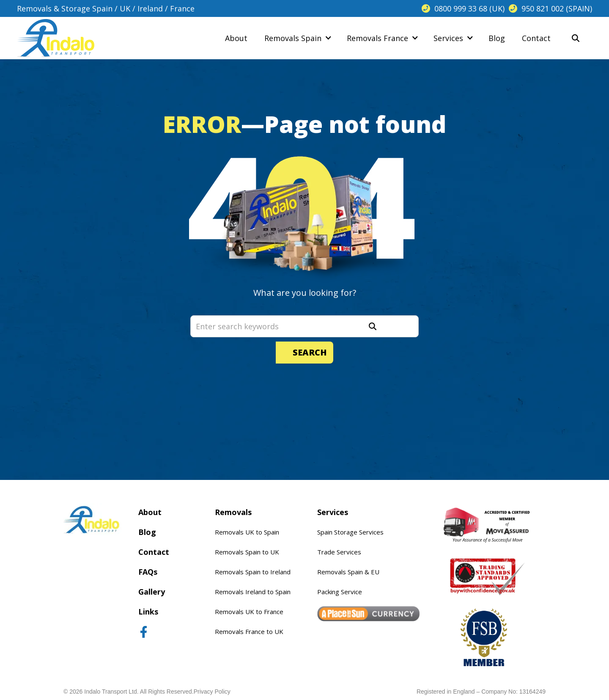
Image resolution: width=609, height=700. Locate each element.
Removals (233, 512)
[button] (297, 38)
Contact (154, 552)
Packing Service (340, 592)
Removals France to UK (249, 631)
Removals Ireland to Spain (253, 592)
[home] (56, 38)
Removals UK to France (249, 612)
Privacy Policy (212, 692)
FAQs (148, 572)
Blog (147, 532)
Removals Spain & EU (348, 572)
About (150, 512)
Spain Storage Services (350, 532)
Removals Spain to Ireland (253, 572)
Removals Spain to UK (247, 552)
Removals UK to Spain (247, 532)
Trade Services (339, 552)
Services (333, 512)
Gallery (152, 592)
